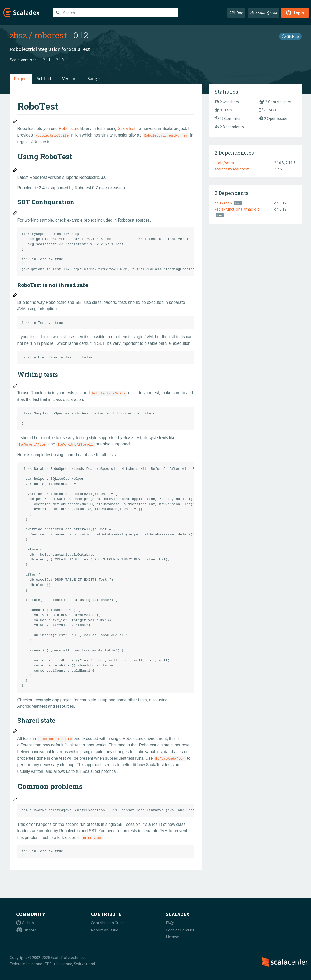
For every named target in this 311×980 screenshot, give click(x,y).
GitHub (290, 36)
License (172, 937)
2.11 (47, 60)
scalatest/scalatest (232, 169)
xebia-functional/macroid (237, 209)
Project (21, 79)
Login (295, 13)
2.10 (60, 60)
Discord (26, 930)
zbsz (18, 35)
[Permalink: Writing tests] (15, 387)
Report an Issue (105, 930)
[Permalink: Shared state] (15, 732)
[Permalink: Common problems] (15, 800)
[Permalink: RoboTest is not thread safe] (15, 296)
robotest (51, 35)
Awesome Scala (263, 13)
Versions (70, 79)
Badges (94, 79)
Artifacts (45, 79)
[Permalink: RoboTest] (15, 122)
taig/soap (223, 203)
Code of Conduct (180, 930)
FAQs (170, 923)
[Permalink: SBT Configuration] (15, 214)
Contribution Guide (108, 923)
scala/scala (224, 163)
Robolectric (69, 128)
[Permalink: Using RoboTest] (15, 171)
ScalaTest (127, 128)
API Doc (236, 13)
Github (25, 923)
